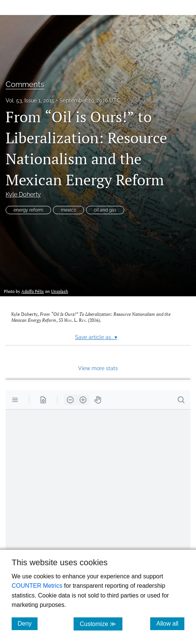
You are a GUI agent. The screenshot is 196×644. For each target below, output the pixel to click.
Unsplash (60, 291)
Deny (28, 623)
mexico (69, 210)
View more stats (98, 368)
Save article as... (96, 337)
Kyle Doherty (23, 194)
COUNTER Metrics (37, 586)
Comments (25, 84)
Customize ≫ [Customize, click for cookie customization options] (101, 624)
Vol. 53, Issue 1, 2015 (30, 101)
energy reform (28, 210)
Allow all (170, 623)
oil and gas (105, 210)
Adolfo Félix (33, 291)
